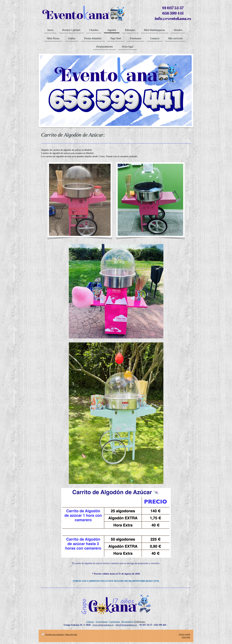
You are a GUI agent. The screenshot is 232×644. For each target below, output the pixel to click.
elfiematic (140, 622)
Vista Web (186, 637)
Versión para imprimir (53, 634)
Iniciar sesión (184, 634)
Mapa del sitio (71, 634)
